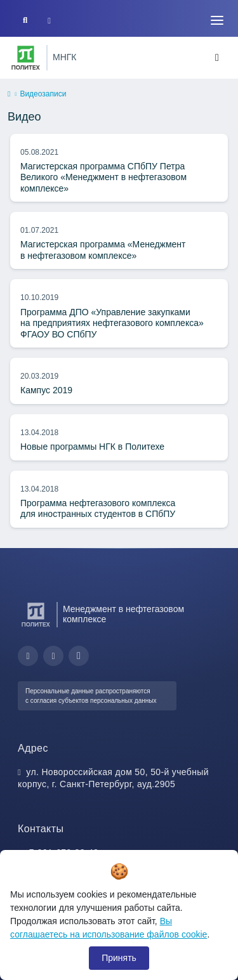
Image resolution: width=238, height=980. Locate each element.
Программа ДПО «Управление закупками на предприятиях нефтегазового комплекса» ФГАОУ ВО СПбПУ (112, 323)
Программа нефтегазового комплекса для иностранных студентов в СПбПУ (98, 509)
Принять (119, 958)
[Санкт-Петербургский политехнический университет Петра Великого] (26, 58)
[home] (9, 95)
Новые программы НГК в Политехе (92, 447)
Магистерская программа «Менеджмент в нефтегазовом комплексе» (103, 250)
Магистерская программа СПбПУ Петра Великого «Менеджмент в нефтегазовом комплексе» (103, 177)
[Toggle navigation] (217, 20)
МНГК (65, 57)
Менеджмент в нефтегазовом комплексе (123, 614)
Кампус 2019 (46, 390)
